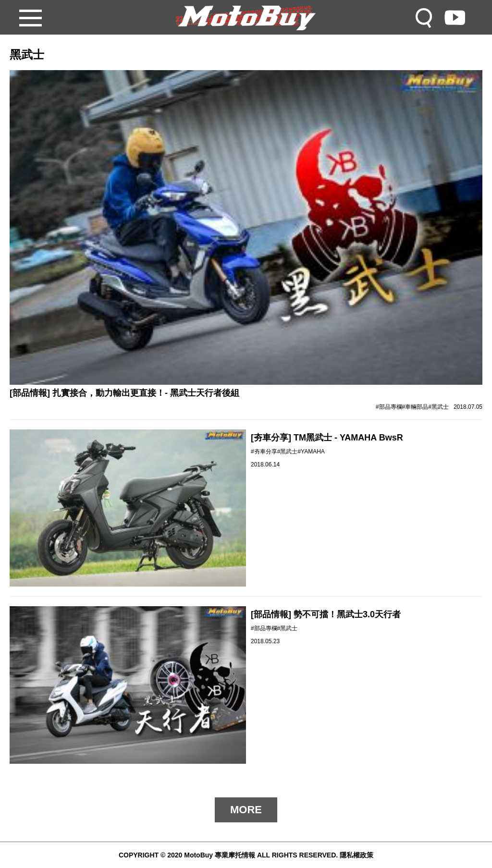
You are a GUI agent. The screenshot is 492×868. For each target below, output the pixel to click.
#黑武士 (438, 407)
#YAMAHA (311, 452)
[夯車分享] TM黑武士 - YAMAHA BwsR (327, 438)
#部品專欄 (389, 407)
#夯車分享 (264, 452)
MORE (246, 810)
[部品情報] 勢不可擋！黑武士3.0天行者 (326, 614)
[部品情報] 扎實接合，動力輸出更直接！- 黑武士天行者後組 (124, 393)
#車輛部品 (415, 407)
